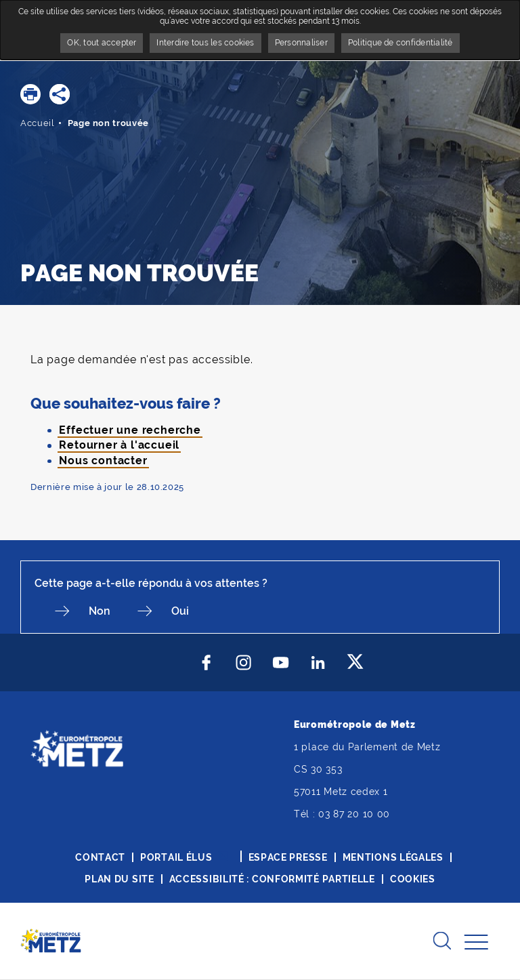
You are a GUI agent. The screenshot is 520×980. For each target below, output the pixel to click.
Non (100, 611)
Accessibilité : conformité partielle (272, 879)
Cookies (413, 879)
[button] (30, 94)
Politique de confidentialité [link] (400, 43)
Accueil (38, 123)
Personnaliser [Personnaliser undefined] (301, 43)
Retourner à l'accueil (119, 445)
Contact (100, 857)
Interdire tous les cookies (205, 43)
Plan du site (119, 879)
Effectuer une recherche (130, 430)
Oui (180, 611)
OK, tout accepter (102, 43)
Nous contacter (103, 461)
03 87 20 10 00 (354, 814)
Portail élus (176, 857)
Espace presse (288, 857)
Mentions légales (393, 857)
